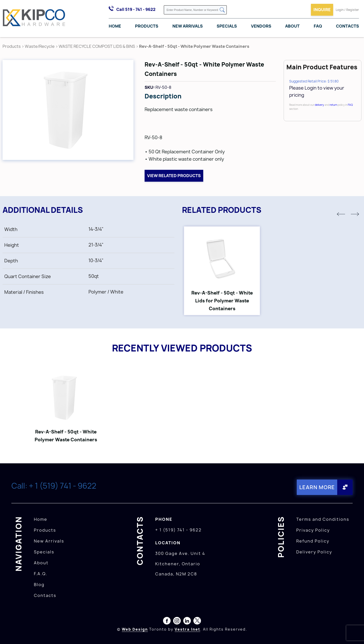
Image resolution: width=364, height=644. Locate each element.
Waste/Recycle (40, 46)
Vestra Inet (187, 629)
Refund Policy (313, 541)
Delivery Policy (314, 552)
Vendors (261, 26)
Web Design (135, 629)
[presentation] (354, 633)
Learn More (317, 487)
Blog (39, 585)
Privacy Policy (313, 530)
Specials (227, 26)
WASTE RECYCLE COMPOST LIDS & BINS (97, 46)
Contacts (347, 26)
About (292, 26)
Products (147, 26)
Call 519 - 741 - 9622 (136, 9)
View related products (174, 176)
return (333, 105)
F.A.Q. (41, 574)
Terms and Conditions (323, 519)
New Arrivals (188, 26)
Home (115, 26)
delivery (319, 105)
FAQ (318, 26)
